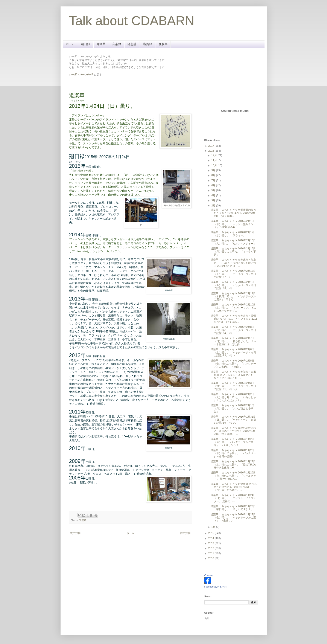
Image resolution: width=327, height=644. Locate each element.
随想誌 (132, 44)
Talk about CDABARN (132, 21)
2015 (211, 533)
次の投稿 (75, 533)
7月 (214, 180)
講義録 (148, 44)
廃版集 (163, 44)
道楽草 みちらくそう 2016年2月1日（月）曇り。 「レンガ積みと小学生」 (232, 408)
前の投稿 (185, 533)
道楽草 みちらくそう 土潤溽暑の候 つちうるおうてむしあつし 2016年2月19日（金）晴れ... (234, 213)
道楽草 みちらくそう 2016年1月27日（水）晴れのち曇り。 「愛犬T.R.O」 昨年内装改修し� (234, 465)
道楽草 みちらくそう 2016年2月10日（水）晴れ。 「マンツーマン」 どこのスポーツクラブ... (234, 308)
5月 (214, 190)
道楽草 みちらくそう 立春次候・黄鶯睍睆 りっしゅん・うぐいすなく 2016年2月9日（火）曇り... (234, 319)
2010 (211, 558)
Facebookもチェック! (216, 587)
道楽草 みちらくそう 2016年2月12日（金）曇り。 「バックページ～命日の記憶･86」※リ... (233, 285)
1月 (214, 527)
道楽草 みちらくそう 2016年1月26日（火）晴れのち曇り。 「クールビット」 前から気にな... (233, 476)
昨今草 (101, 44)
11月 (214, 160)
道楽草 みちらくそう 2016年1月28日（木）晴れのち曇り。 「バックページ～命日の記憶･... (233, 453)
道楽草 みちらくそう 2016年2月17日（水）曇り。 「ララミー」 (233, 234)
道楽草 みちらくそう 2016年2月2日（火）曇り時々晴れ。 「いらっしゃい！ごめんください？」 (233, 397)
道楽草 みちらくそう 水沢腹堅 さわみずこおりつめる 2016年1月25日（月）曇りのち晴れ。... (234, 487)
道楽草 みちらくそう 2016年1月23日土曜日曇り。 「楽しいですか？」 (233, 508)
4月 (214, 195)
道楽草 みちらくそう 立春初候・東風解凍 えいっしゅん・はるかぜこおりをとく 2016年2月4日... (233, 375)
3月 (214, 200)
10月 (214, 165)
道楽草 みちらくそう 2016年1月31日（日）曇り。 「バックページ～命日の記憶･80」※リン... (233, 420)
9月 (214, 170)
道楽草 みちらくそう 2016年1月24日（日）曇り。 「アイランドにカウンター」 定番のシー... (233, 498)
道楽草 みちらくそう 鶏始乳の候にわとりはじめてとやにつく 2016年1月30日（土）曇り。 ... (233, 431)
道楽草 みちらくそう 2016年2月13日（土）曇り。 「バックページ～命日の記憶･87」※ (233, 274)
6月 (214, 185)
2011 (211, 553)
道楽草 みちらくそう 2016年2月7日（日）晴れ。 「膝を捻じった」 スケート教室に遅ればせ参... (234, 341)
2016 (211, 151)
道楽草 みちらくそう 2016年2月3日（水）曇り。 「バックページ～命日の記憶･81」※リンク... (233, 386)
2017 (211, 146)
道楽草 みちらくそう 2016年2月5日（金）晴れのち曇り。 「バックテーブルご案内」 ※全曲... (233, 364)
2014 (211, 538)
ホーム (70, 44)
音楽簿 (117, 44)
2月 (214, 206)
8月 (214, 175)
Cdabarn (209, 575)
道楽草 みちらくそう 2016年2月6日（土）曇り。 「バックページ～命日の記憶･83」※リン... (233, 352)
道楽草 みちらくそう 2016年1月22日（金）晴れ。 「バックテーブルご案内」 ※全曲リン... (233, 518)
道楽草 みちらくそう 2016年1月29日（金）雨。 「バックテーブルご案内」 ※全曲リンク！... (233, 442)
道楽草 (83, 520)
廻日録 (86, 44)
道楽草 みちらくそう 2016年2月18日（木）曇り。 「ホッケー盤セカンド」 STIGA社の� (233, 224)
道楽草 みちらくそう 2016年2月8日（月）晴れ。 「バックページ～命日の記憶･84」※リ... (233, 330)
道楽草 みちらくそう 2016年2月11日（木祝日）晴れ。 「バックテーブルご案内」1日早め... (233, 297)
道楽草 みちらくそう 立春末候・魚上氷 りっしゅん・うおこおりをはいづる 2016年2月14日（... (233, 263)
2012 (211, 548)
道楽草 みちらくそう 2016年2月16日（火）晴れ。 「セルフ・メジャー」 (233, 242)
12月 (214, 155)
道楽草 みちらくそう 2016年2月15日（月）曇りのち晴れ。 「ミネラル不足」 (233, 252)
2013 (211, 543)
